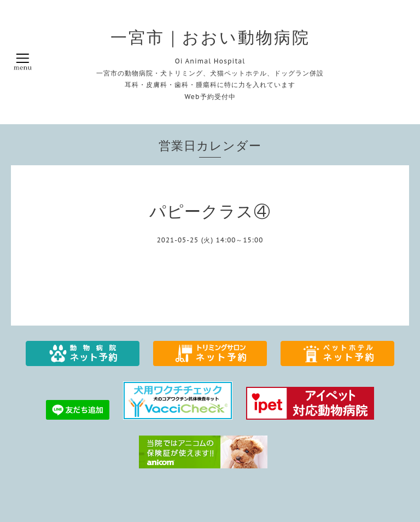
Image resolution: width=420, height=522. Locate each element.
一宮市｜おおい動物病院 (210, 37)
